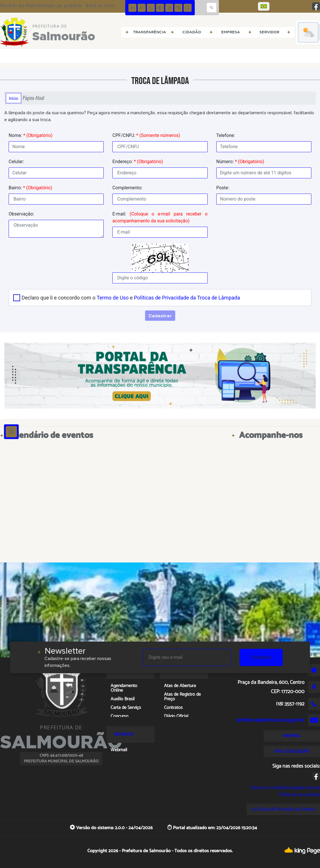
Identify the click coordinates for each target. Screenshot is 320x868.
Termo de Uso (112, 298)
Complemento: (127, 188)
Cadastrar (261, 657)
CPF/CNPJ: (146, 135)
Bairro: (30, 188)
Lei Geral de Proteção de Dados (283, 809)
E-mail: (160, 217)
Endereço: (138, 162)
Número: (240, 162)
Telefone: (226, 135)
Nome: (30, 135)
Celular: (16, 162)
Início (14, 98)
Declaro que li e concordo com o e (131, 298)
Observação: (21, 214)
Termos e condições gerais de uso (285, 788)
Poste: (223, 188)
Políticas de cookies (300, 794)
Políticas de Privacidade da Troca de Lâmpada (187, 298)
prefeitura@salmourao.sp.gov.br (270, 720)
